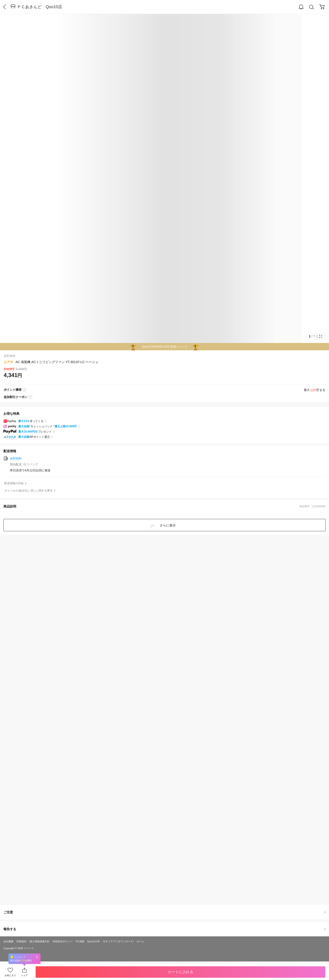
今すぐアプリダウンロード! (118, 941)
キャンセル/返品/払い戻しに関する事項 (28, 491)
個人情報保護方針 (40, 941)
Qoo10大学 (94, 941)
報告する (164, 929)
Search (312, 7)
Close (37, 957)
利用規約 (21, 941)
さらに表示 (167, 525)
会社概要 (8, 941)
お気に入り (10, 975)
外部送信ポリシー (63, 941)
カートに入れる (180, 972)
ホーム (140, 941)
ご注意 (164, 912)
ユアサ (8, 362)
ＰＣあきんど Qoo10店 (40, 7)
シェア (24, 975)
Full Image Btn (321, 336)
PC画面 (80, 941)
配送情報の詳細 (14, 483)
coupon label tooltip (30, 397)
